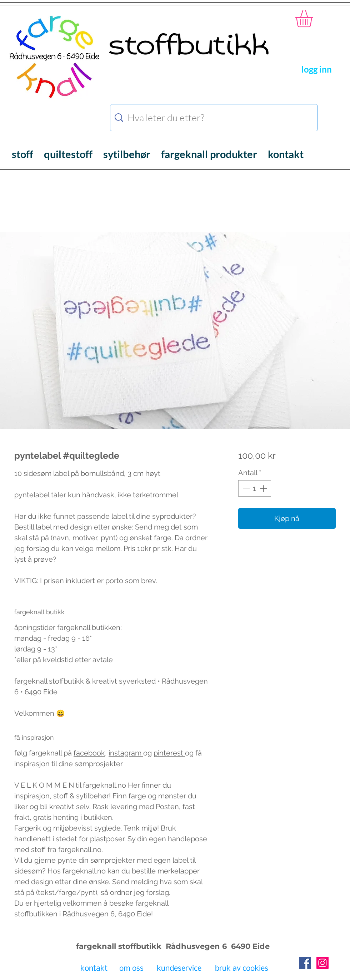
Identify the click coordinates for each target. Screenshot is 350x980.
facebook (89, 753)
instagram (126, 753)
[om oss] (131, 969)
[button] (314, 19)
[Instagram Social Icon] (322, 963)
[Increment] (264, 488)
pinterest (169, 753)
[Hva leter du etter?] (215, 118)
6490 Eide (249, 946)
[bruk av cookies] (241, 969)
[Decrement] (245, 488)
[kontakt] (94, 969)
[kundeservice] (179, 969)
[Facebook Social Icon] (305, 963)
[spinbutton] (255, 488)
